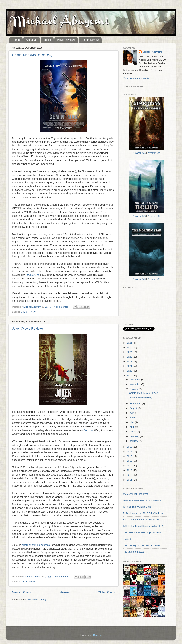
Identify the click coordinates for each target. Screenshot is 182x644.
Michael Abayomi (152, 52)
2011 (130, 480)
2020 (130, 371)
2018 (130, 447)
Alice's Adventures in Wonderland (141, 520)
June (133, 418)
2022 (130, 361)
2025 (130, 347)
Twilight (127, 539)
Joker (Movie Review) (27, 329)
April (132, 427)
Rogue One (33, 275)
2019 (130, 375)
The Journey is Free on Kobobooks (142, 545)
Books (47, 40)
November (135, 384)
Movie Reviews (66, 40)
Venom (89, 430)
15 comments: (62, 577)
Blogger (97, 635)
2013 (130, 470)
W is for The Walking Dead (137, 507)
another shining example (36, 545)
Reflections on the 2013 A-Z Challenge (144, 513)
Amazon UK (154, 153)
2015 (130, 461)
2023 (130, 357)
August (134, 408)
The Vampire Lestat (133, 552)
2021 (130, 366)
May (132, 422)
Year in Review (90, 40)
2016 (130, 456)
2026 (130, 343)
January (134, 441)
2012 (130, 475)
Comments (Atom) (36, 600)
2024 (130, 352)
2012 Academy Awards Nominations (142, 500)
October (134, 389)
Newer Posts (21, 592)
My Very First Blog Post (135, 494)
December (135, 380)
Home (16, 40)
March (133, 432)
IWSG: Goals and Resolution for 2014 (143, 526)
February (135, 436)
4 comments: (61, 307)
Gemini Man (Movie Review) (32, 55)
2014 (130, 466)
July (132, 413)
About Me (32, 40)
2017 (130, 452)
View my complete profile (136, 78)
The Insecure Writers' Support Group (143, 532)
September (136, 404)
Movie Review (28, 312)
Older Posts (106, 592)
